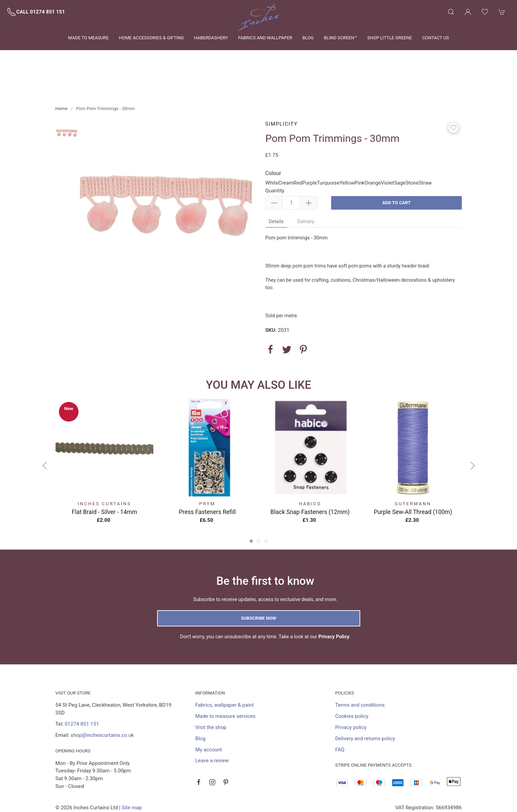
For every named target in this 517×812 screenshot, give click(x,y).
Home (62, 78)
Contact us (436, 38)
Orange (373, 152)
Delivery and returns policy (365, 708)
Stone (412, 152)
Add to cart (396, 172)
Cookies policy (352, 685)
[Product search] (451, 12)
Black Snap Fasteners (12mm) (310, 481)
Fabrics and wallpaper (265, 38)
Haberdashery (211, 38)
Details (276, 191)
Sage (400, 152)
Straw (425, 152)
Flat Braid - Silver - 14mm (104, 481)
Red (298, 152)
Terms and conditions (360, 674)
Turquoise (328, 152)
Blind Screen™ (340, 38)
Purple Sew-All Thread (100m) (413, 481)
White (272, 152)
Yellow (347, 152)
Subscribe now (258, 587)
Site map (132, 777)
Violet (387, 152)
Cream (286, 152)
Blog (308, 38)
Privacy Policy (334, 606)
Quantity (275, 160)
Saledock (123, 785)
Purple (310, 152)
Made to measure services (225, 685)
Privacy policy (351, 697)
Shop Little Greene (390, 38)
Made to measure (88, 38)
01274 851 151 (82, 693)
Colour (273, 142)
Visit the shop (211, 697)
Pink (359, 152)
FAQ (340, 719)
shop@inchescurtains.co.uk (102, 704)
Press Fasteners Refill (207, 481)
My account (209, 719)
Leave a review (212, 730)
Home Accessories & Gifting (151, 38)
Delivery (306, 191)
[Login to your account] (468, 12)
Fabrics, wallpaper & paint (225, 674)
